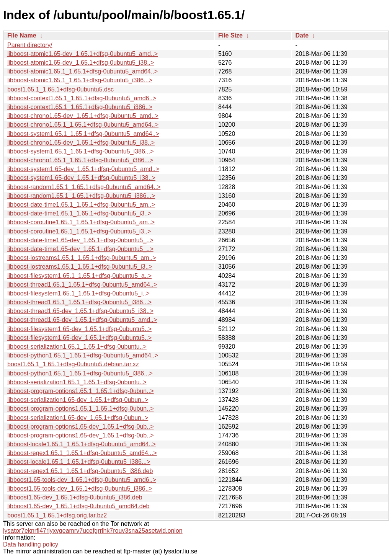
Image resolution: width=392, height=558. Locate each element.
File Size (230, 35)
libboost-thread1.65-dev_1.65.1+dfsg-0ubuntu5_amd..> (82, 320)
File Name (22, 35)
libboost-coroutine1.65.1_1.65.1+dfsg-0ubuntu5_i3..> (79, 231)
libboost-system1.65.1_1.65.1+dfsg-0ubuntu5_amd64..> (83, 134)
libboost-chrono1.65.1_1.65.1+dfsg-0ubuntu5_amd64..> (83, 125)
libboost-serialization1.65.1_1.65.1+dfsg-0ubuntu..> (77, 347)
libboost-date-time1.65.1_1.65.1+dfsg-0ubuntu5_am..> (81, 205)
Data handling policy (31, 544)
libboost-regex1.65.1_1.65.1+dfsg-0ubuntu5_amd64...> (82, 453)
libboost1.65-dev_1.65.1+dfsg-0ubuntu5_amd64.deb (78, 506)
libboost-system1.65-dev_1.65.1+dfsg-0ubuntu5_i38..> (81, 178)
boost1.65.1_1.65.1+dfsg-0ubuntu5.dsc (60, 89)
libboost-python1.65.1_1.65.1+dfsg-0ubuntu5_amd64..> (83, 355)
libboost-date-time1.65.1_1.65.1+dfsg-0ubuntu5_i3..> (79, 213)
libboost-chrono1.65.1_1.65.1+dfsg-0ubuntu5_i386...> (80, 160)
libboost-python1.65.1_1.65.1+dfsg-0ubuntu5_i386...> (80, 373)
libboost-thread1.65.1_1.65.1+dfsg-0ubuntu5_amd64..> (82, 285)
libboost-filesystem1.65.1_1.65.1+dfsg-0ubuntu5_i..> (78, 293)
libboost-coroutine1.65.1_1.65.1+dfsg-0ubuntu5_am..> (81, 222)
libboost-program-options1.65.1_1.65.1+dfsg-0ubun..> (80, 391)
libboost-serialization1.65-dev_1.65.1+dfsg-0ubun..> (78, 400)
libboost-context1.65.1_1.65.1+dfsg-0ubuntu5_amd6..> (82, 98)
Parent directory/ (30, 45)
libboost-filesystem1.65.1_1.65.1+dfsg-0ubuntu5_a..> (79, 276)
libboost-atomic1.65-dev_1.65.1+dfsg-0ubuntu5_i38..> (81, 63)
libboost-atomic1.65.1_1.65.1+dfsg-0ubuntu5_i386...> (80, 80)
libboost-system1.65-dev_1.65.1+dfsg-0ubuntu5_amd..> (83, 169)
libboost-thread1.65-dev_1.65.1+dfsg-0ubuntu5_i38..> (80, 311)
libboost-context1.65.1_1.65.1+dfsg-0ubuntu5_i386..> (80, 107)
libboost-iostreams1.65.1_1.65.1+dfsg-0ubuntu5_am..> (82, 258)
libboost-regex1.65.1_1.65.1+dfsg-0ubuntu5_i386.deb (80, 471)
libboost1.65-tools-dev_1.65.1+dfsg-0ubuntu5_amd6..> (82, 480)
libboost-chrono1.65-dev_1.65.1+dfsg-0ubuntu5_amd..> (83, 116)
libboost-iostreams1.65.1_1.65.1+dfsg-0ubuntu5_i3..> (80, 267)
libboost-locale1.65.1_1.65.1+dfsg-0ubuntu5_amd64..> (82, 444)
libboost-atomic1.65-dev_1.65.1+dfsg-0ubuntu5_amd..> (82, 54)
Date (302, 35)
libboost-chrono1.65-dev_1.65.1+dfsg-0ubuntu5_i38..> (81, 143)
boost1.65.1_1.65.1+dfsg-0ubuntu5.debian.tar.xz (73, 364)
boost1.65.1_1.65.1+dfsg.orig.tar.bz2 (57, 515)
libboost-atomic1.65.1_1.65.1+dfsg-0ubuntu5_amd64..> (82, 71)
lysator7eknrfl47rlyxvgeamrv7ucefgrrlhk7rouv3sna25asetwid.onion (93, 531)
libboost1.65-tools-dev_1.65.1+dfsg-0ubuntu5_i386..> (80, 489)
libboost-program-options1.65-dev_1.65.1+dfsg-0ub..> (80, 427)
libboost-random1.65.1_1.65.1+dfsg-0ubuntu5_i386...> (81, 196)
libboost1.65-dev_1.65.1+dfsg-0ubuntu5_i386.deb (75, 497)
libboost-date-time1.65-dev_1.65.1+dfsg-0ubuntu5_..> (80, 240)
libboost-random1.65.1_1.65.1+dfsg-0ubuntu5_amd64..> (84, 187)
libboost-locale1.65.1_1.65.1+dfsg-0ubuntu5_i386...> (79, 462)
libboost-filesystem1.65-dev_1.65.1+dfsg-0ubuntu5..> (79, 329)
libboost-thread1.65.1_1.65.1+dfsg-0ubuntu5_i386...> (79, 302)
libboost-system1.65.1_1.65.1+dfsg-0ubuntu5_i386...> (81, 151)
